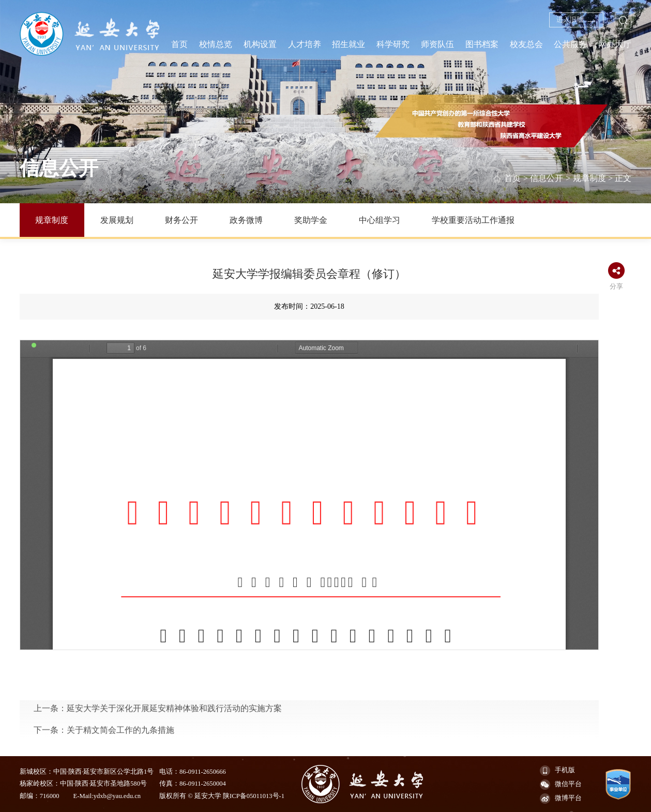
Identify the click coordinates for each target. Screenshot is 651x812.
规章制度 (589, 178)
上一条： (158, 744)
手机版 (557, 771)
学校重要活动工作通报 (473, 220)
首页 (512, 178)
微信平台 (561, 785)
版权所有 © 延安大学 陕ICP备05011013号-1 (222, 796)
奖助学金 (311, 220)
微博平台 (561, 799)
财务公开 (181, 220)
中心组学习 (380, 220)
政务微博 (246, 220)
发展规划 (117, 220)
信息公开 (547, 178)
